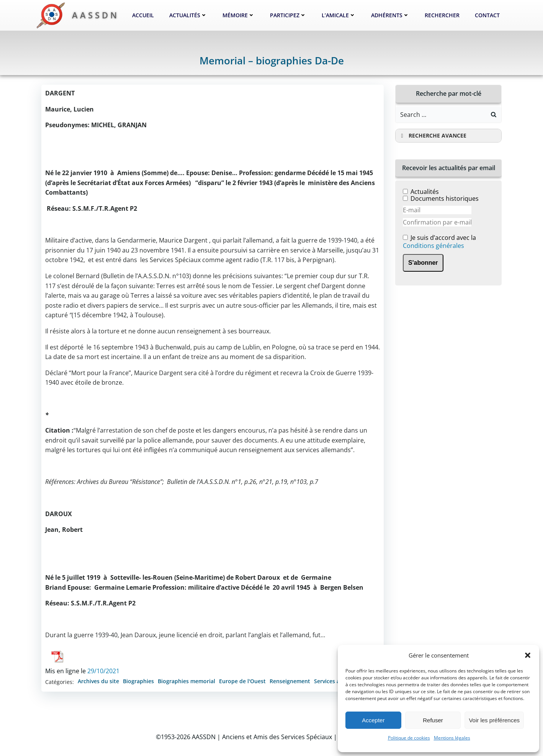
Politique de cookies (409, 738)
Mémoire (239, 15)
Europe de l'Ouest (242, 681)
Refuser (433, 720)
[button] (528, 655)
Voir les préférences (494, 720)
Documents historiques (445, 198)
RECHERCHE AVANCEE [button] (432, 136)
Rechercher (442, 15)
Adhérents (390, 15)
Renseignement (290, 681)
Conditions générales (433, 246)
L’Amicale (339, 15)
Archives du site (98, 681)
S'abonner (423, 263)
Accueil (143, 15)
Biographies (138, 681)
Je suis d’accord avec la (439, 242)
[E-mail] (437, 210)
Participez (288, 15)
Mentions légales (452, 738)
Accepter (373, 720)
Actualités (188, 15)
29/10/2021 (103, 671)
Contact (487, 15)
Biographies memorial (186, 681)
